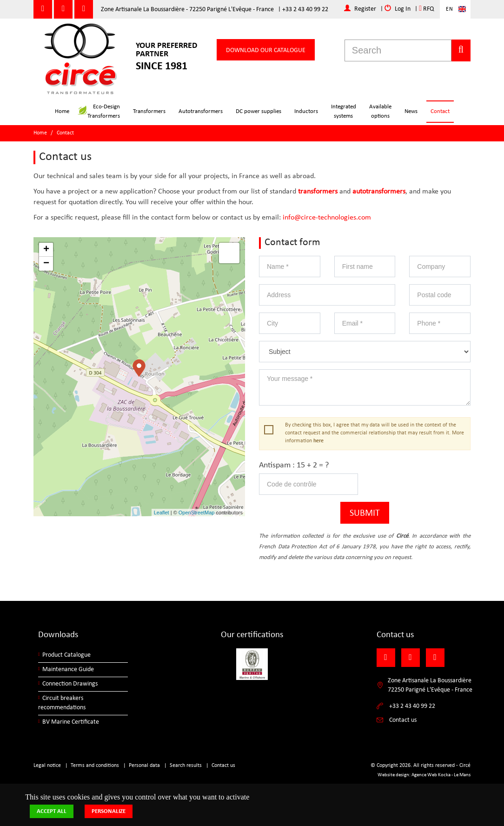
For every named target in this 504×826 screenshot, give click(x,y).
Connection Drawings (70, 684)
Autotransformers (201, 111)
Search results (186, 766)
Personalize (109, 811)
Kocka (444, 775)
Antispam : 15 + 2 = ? (294, 465)
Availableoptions (380, 111)
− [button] (46, 264)
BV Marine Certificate (71, 722)
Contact (440, 111)
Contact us (223, 766)
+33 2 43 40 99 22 (305, 10)
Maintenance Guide (68, 669)
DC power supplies (259, 111)
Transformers (149, 111)
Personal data (144, 766)
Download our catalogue (266, 50)
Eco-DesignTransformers (99, 111)
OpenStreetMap (197, 513)
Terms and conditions (95, 766)
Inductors (306, 111)
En (450, 9)
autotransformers (379, 192)
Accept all (52, 811)
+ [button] (46, 250)
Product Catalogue (66, 655)
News (411, 111)
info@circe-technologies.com (327, 218)
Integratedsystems (344, 111)
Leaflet (162, 513)
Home (62, 111)
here (318, 441)
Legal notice (47, 766)
